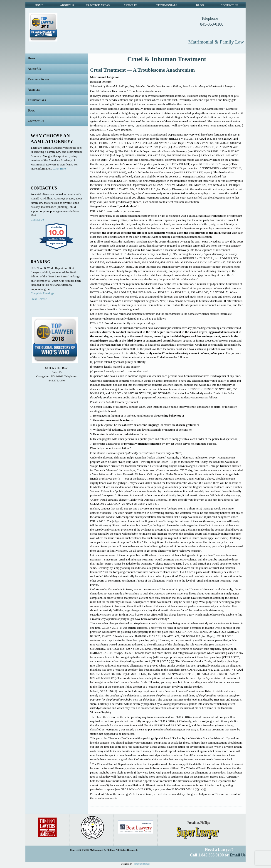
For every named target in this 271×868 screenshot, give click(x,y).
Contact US (37, 219)
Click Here (59, 169)
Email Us (238, 855)
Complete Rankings (42, 293)
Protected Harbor (141, 864)
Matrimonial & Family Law (216, 42)
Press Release (39, 299)
